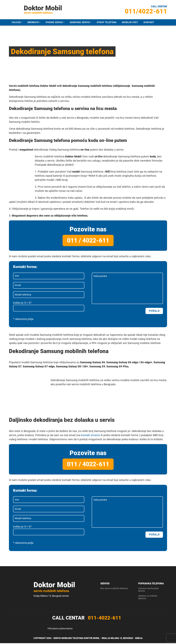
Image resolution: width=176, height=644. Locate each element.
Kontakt (149, 22)
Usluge (16, 22)
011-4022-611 (105, 619)
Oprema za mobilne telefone (148, 598)
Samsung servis (80, 22)
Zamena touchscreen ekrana (148, 590)
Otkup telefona (107, 22)
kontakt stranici (90, 436)
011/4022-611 (146, 11)
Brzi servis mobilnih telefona (114, 589)
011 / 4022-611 (88, 240)
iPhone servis (54, 22)
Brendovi (33, 22)
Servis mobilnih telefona (68, 639)
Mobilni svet (130, 22)
